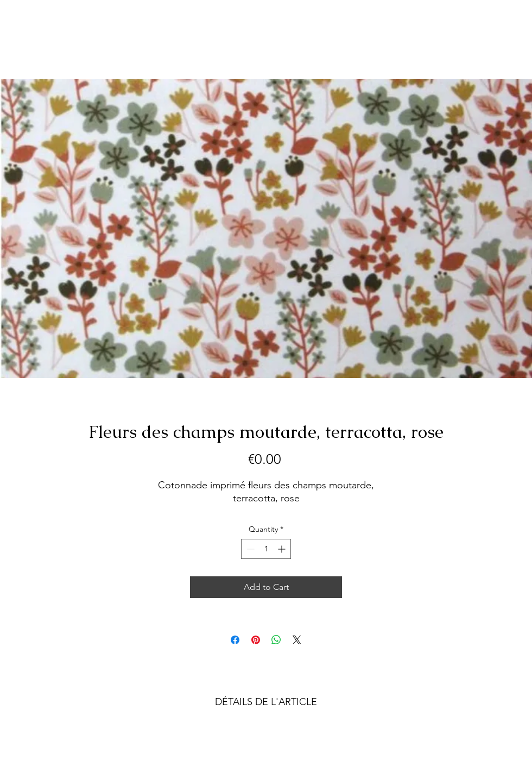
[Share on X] (297, 640)
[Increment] (283, 549)
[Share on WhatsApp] (276, 640)
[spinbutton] (266, 549)
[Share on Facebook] (235, 640)
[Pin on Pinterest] (256, 640)
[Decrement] (249, 549)
